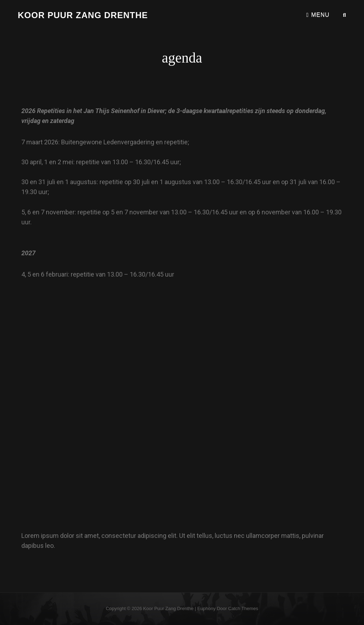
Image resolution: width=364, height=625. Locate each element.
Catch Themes (243, 608)
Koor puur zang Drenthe (83, 15)
